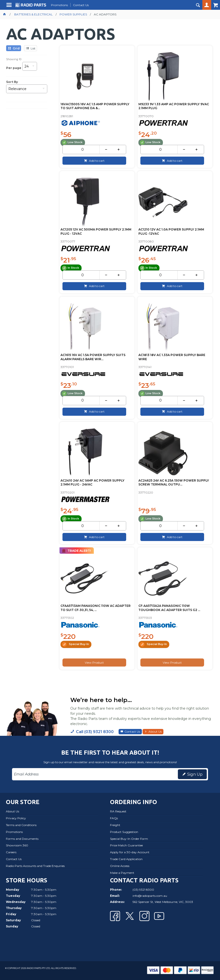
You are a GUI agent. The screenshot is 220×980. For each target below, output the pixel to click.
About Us (155, 732)
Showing (14, 59)
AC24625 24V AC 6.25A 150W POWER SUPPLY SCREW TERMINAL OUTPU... (174, 483)
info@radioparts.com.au (150, 896)
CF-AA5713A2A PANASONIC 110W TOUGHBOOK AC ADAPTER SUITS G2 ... (169, 608)
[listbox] (30, 68)
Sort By (12, 82)
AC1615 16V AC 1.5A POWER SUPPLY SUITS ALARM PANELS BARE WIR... (93, 357)
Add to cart (96, 161)
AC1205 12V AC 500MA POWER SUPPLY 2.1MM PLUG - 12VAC (96, 231)
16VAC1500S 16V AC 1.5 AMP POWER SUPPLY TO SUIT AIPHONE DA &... (95, 106)
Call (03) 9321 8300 (95, 732)
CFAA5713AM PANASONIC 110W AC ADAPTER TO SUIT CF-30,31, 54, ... (96, 608)
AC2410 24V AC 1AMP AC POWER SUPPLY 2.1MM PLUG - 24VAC (92, 483)
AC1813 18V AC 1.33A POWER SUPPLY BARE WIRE (172, 357)
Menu (10, 7)
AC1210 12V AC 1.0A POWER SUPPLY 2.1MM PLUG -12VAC (171, 231)
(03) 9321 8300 (143, 890)
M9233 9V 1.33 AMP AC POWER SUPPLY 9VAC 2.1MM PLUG (174, 106)
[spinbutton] (82, 150)
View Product (94, 663)
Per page (14, 68)
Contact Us (132, 732)
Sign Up (195, 774)
